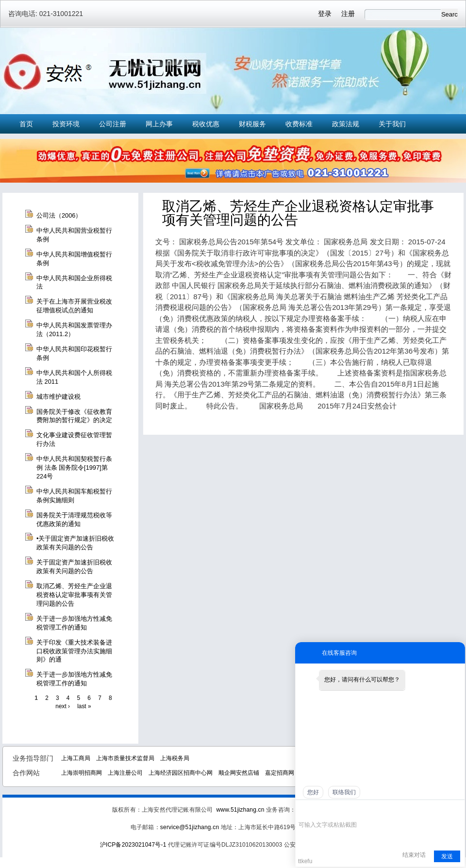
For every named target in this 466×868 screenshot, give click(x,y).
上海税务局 (175, 758)
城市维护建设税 (58, 397)
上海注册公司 (125, 773)
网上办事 (159, 124)
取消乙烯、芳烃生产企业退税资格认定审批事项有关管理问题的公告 (74, 595)
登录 (325, 14)
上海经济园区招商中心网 (181, 773)
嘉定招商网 (280, 773)
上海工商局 (76, 758)
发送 (447, 856)
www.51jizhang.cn (240, 810)
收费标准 (299, 124)
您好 (313, 792)
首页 (26, 124)
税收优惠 (206, 124)
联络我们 (344, 792)
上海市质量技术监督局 (125, 758)
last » (84, 706)
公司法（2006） (59, 215)
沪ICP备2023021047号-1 (133, 845)
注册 (348, 14)
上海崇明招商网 (82, 773)
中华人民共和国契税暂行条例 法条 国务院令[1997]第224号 (74, 468)
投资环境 (66, 124)
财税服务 (252, 124)
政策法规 (346, 124)
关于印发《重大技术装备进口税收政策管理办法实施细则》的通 (74, 651)
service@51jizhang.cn (190, 827)
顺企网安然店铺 (239, 773)
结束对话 (414, 855)
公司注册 (113, 124)
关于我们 (392, 124)
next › (63, 706)
